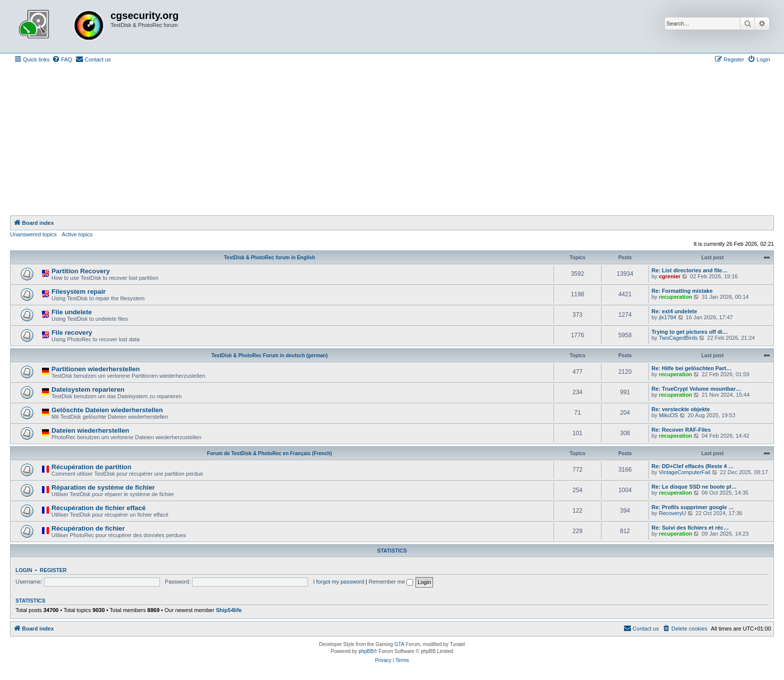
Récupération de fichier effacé (98, 508)
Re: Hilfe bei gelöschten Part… (691, 368)
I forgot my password (338, 582)
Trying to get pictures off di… (690, 332)
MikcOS (669, 415)
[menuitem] (62, 59)
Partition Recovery (81, 271)
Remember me (391, 582)
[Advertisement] (392, 140)
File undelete (72, 312)
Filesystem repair (79, 292)
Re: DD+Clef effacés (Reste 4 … (693, 466)
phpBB (366, 651)
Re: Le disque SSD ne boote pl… (694, 487)
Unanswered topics (33, 234)
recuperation (676, 297)
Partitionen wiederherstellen (96, 369)
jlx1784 (668, 317)
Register (53, 570)
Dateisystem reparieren (88, 389)
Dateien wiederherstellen (90, 430)
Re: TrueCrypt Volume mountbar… (696, 389)
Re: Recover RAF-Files (681, 430)
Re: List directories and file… (689, 270)
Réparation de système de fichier (103, 487)
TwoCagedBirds (678, 338)
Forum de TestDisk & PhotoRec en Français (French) (269, 453)
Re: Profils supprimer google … (693, 507)
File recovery (72, 333)
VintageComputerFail (685, 472)
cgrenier (670, 276)
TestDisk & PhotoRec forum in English (269, 258)
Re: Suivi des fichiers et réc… (690, 528)
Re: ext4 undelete (674, 311)
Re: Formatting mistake (682, 291)
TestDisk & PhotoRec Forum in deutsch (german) (270, 355)
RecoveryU (672, 513)
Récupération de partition (91, 467)
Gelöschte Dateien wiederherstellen (107, 410)
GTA (399, 644)
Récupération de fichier (88, 528)
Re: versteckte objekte (681, 409)
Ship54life (229, 610)
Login (24, 570)
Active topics (77, 234)
